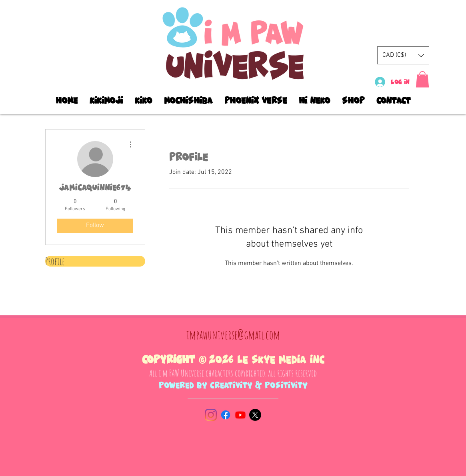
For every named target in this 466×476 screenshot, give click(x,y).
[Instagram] (211, 415)
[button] (403, 55)
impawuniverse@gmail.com (233, 335)
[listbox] (403, 55)
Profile (55, 261)
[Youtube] (240, 415)
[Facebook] (226, 415)
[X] (255, 415)
